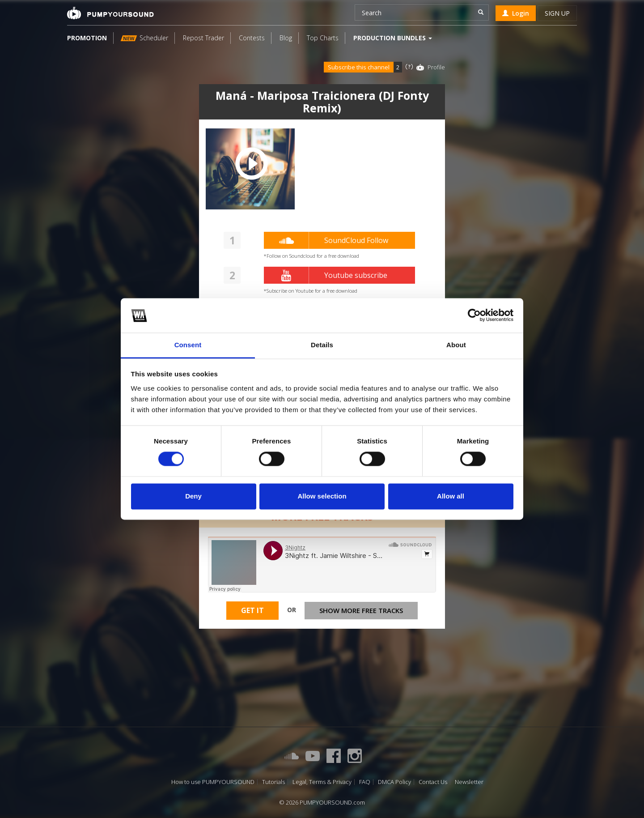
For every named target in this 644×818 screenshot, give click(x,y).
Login (516, 13)
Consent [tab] (188, 345)
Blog (286, 38)
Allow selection (322, 496)
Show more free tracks (361, 610)
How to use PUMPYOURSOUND (213, 782)
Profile (436, 67)
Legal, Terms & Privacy (322, 782)
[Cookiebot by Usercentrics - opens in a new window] (474, 315)
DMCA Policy (394, 782)
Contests (252, 38)
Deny (193, 496)
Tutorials (273, 782)
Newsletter (469, 782)
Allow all (451, 496)
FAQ (365, 782)
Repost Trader (203, 38)
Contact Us (433, 782)
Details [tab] (322, 345)
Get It (252, 610)
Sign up (557, 13)
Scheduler (144, 38)
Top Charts (323, 38)
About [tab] (456, 345)
